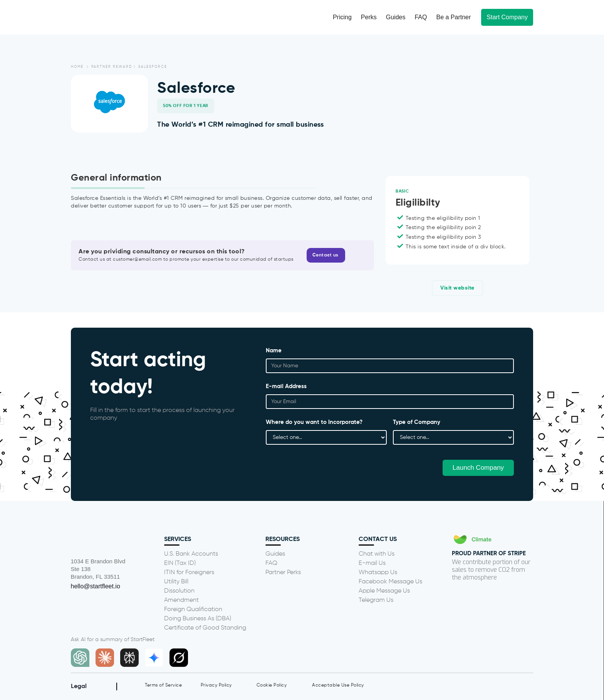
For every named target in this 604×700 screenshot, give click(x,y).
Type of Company (417, 423)
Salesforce (153, 67)
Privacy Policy (216, 685)
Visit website (457, 288)
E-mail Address (286, 387)
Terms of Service (163, 685)
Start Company (507, 17)
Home (77, 67)
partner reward (112, 67)
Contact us (325, 255)
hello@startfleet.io (96, 586)
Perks (369, 17)
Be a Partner (453, 17)
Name (274, 351)
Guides (396, 17)
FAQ (421, 17)
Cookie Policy (272, 685)
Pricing (342, 17)
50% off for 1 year (186, 106)
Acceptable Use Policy (338, 685)
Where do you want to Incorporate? (314, 423)
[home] (105, 17)
